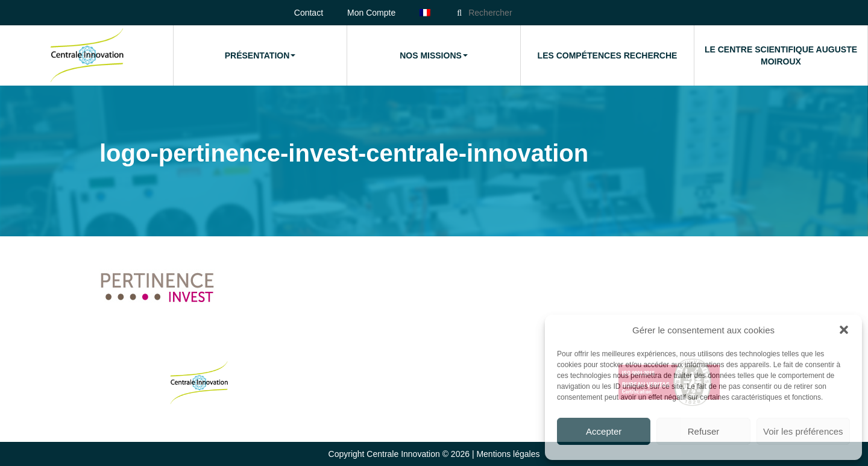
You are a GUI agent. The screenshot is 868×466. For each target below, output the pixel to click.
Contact (309, 13)
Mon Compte (371, 13)
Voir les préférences (803, 431)
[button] (844, 330)
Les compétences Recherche (608, 55)
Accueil (86, 55)
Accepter (604, 431)
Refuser (704, 431)
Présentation (260, 55)
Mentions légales (508, 454)
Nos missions (434, 55)
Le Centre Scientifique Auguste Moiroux (781, 55)
